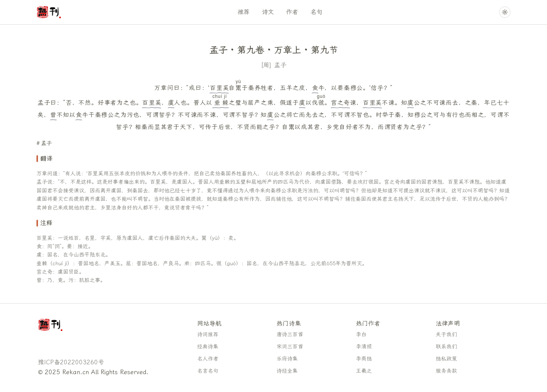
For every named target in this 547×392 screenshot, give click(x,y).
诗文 (268, 12)
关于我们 (446, 335)
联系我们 (446, 347)
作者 (292, 12)
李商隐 (364, 359)
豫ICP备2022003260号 (71, 362)
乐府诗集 (287, 359)
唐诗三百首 (290, 335)
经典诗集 (208, 347)
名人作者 (208, 359)
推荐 (243, 12)
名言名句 (208, 371)
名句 (316, 12)
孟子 (280, 65)
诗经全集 (287, 371)
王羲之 (364, 371)
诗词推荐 (208, 335)
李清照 (364, 347)
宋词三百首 (290, 347)
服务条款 (446, 371)
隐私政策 (446, 359)
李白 (361, 335)
